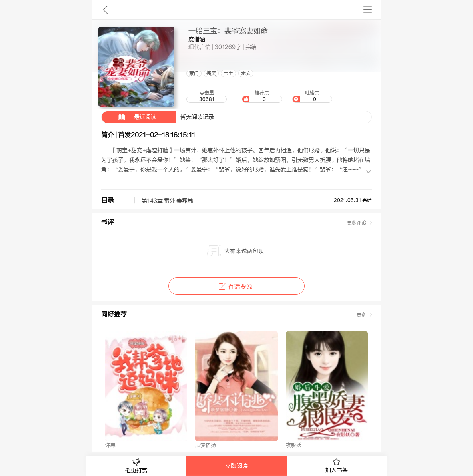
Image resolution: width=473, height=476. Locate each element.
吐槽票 (312, 96)
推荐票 (262, 96)
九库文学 (105, 10)
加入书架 (337, 466)
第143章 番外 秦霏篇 (167, 201)
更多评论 (357, 223)
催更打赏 (136, 466)
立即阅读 (236, 466)
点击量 (206, 96)
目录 (108, 200)
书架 (368, 10)
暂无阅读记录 (158, 117)
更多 (361, 315)
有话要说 (236, 287)
